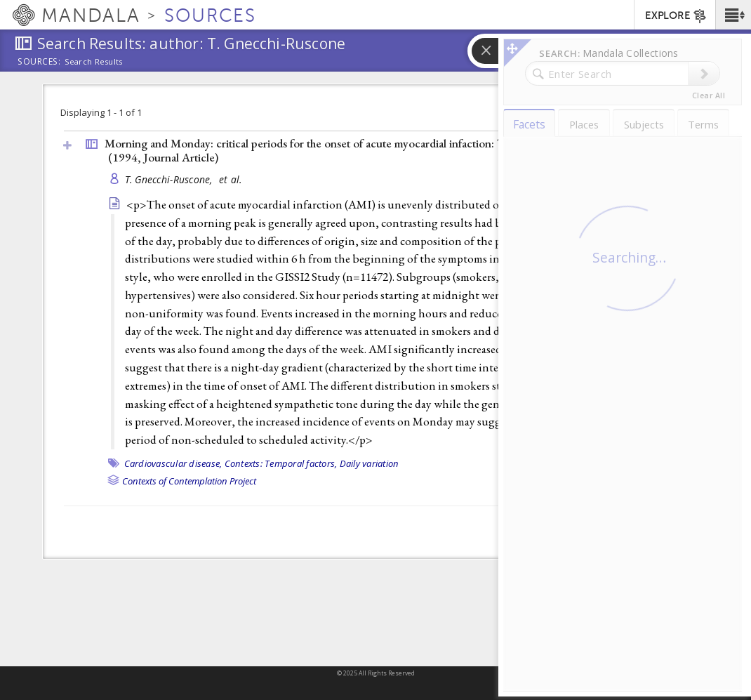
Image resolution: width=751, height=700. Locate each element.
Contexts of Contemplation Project (189, 481)
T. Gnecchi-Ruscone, (171, 179)
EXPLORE (676, 16)
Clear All (709, 95)
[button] (733, 15)
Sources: (39, 62)
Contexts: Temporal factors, (281, 463)
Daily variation (370, 463)
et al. (231, 179)
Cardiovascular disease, (173, 463)
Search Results (94, 62)
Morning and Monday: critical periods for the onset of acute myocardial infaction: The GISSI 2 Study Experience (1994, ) (375, 151)
